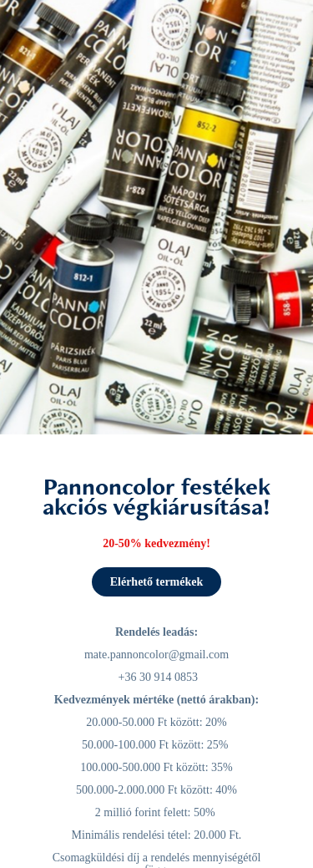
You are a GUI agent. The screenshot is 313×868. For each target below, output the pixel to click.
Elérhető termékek (157, 582)
